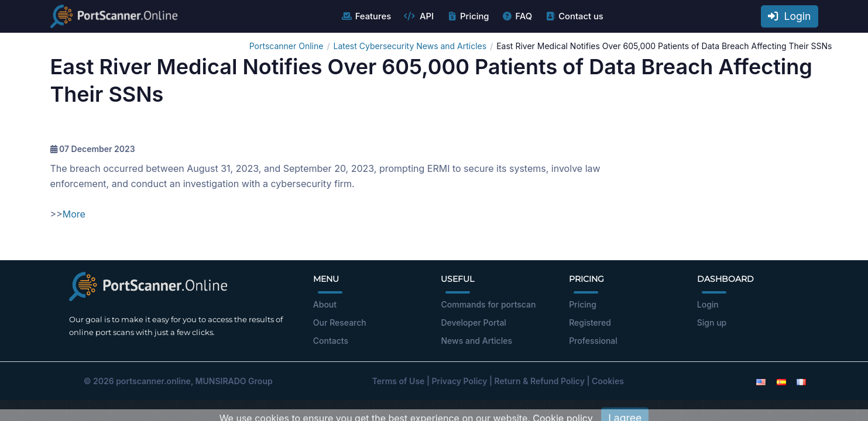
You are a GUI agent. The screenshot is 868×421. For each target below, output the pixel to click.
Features (366, 16)
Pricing (467, 16)
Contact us (574, 16)
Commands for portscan (488, 304)
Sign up (712, 322)
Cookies (608, 381)
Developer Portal (473, 322)
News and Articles (476, 341)
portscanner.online (153, 381)
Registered (590, 322)
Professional (593, 341)
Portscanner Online (287, 46)
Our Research (340, 322)
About (325, 304)
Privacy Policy (459, 381)
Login (790, 16)
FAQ (517, 16)
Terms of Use (399, 381)
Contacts (331, 341)
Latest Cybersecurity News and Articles (410, 46)
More (74, 214)
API (418, 16)
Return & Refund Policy (540, 381)
